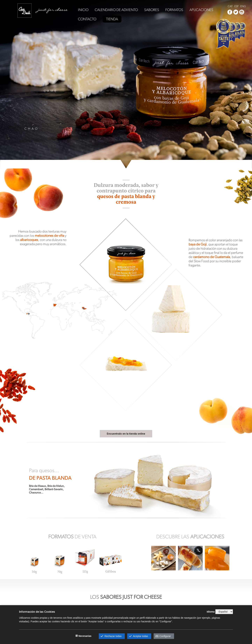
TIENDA (112, 19)
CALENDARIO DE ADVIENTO (116, 10)
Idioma (211, 612)
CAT (230, 6)
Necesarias (85, 636)
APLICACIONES (201, 10)
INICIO (83, 10)
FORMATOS (174, 10)
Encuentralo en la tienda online (126, 434)
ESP (236, 6)
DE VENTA (72, 537)
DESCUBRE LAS (190, 537)
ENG (243, 6)
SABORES (152, 10)
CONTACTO (87, 19)
